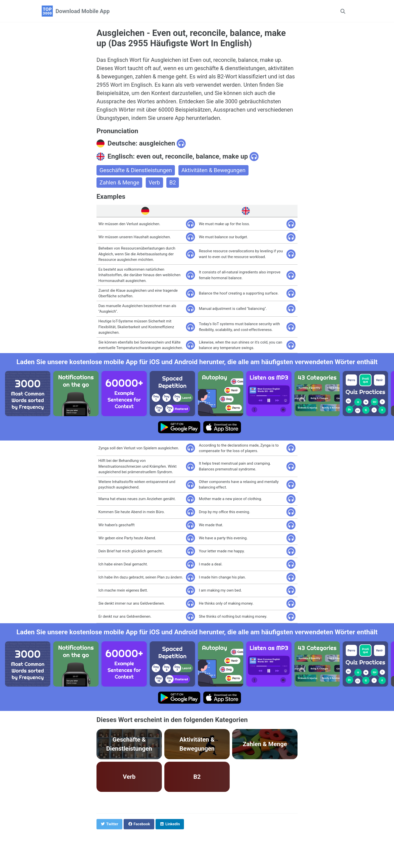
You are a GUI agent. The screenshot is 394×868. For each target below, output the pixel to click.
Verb (154, 183)
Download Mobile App (83, 11)
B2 (173, 183)
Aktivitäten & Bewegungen (213, 170)
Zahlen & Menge (119, 183)
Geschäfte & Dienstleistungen (136, 170)
